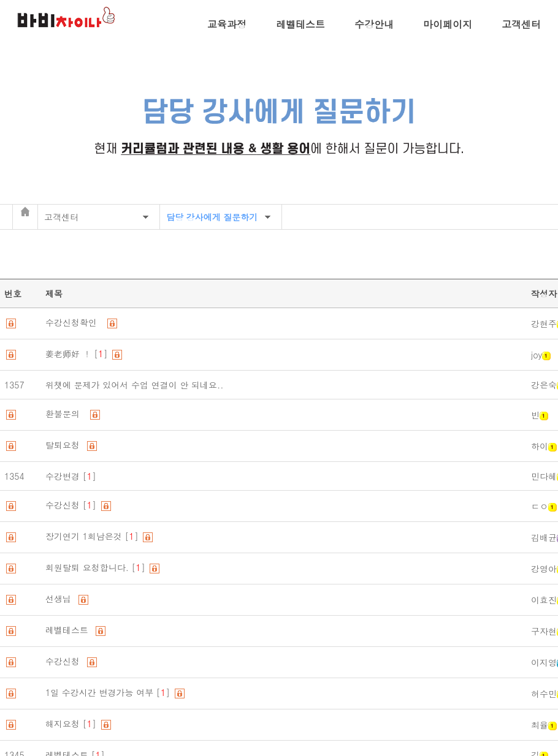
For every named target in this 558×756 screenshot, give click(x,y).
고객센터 (521, 24)
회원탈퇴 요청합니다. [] (97, 567)
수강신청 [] (72, 505)
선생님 (61, 599)
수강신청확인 (75, 322)
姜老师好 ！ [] (78, 353)
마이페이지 (448, 24)
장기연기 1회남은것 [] (93, 536)
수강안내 (374, 24)
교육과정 (227, 24)
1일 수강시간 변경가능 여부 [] (109, 692)
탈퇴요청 (65, 445)
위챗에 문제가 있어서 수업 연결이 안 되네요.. (137, 385)
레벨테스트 (300, 24)
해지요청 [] (72, 724)
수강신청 (65, 661)
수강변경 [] (71, 476)
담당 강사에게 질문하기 (212, 217)
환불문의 (67, 414)
